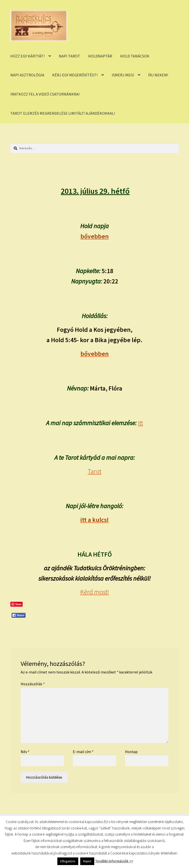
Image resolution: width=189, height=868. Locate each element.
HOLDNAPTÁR (100, 56)
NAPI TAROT (70, 56)
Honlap (131, 752)
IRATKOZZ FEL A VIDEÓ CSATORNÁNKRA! (45, 94)
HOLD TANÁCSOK (135, 56)
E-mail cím (83, 752)
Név (25, 752)
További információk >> (114, 861)
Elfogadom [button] (68, 861)
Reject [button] (87, 861)
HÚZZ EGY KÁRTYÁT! (27, 56)
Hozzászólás (33, 684)
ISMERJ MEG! (123, 75)
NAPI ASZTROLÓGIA (27, 75)
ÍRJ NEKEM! (158, 75)
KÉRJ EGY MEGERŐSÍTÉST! (75, 75)
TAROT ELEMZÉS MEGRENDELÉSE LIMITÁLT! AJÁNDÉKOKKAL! (63, 113)
